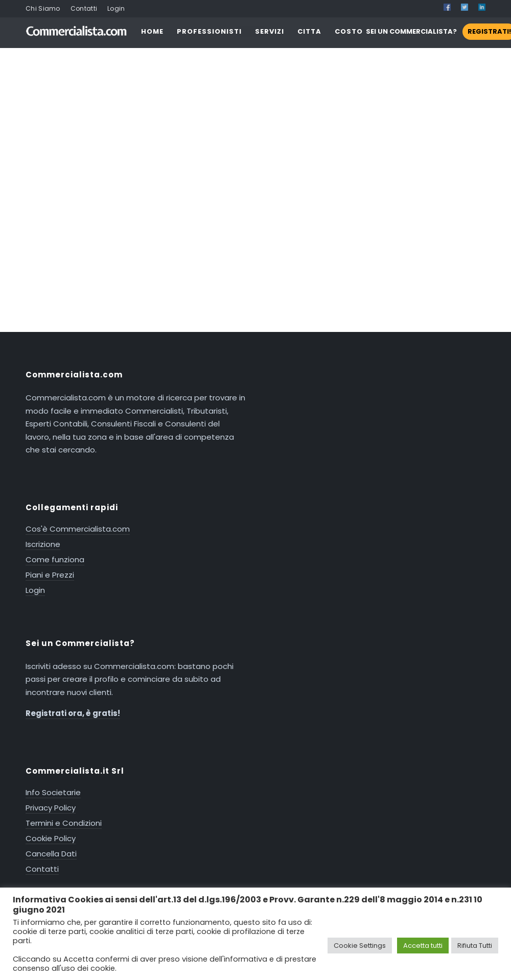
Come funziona (55, 559)
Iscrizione (43, 544)
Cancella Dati (51, 854)
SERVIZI (270, 31)
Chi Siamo (43, 8)
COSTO (349, 31)
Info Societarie (53, 792)
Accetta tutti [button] (423, 946)
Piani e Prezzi (50, 575)
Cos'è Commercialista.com (78, 529)
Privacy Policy (51, 808)
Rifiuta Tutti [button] (475, 946)
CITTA (309, 31)
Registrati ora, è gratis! (73, 713)
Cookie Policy (51, 838)
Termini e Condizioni (64, 823)
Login (116, 8)
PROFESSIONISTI (209, 31)
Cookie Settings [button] (360, 946)
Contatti (84, 8)
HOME (152, 31)
